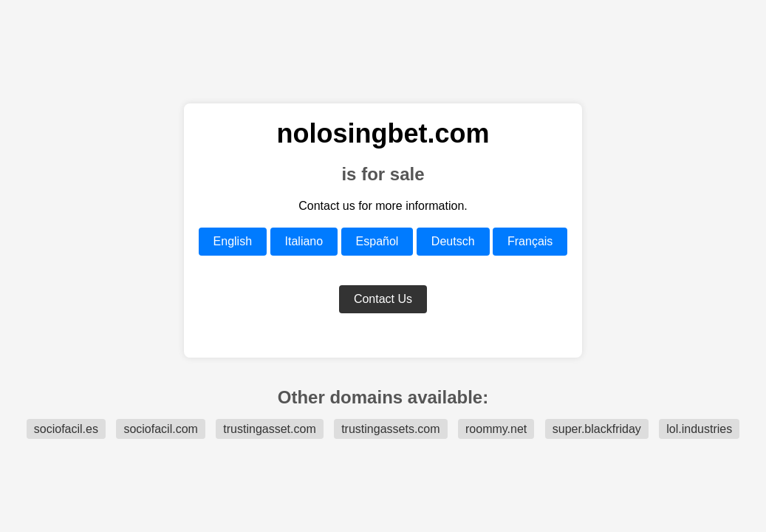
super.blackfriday (597, 429)
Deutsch (453, 241)
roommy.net (496, 429)
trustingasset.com (269, 429)
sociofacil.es (66, 429)
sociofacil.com (160, 429)
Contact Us (383, 299)
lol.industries (699, 429)
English (233, 241)
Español (377, 241)
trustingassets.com (390, 429)
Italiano (304, 241)
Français (530, 241)
